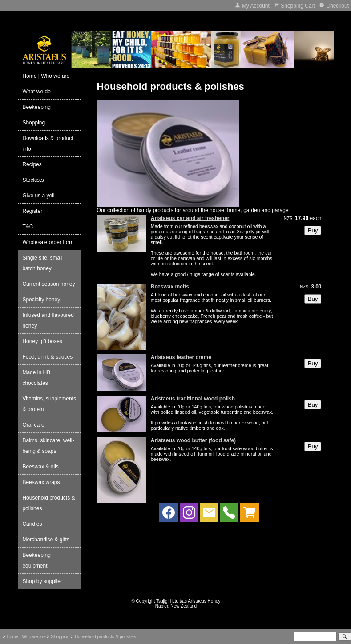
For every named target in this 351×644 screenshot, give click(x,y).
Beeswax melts (170, 287)
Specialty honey (41, 300)
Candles (32, 524)
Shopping (34, 123)
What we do (36, 92)
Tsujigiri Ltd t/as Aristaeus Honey (188, 601)
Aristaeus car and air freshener (190, 218)
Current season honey (48, 284)
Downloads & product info (48, 144)
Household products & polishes (48, 503)
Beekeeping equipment (36, 560)
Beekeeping (36, 107)
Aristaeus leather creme (181, 357)
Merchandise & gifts (46, 540)
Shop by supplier (42, 581)
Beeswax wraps (41, 482)
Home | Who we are (46, 76)
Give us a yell (38, 196)
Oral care (33, 425)
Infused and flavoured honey (48, 320)
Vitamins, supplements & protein (49, 404)
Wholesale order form (48, 242)
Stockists (33, 180)
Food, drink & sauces (47, 357)
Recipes (32, 164)
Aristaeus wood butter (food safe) (193, 440)
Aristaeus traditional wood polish (193, 399)
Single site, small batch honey (42, 263)
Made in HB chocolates (36, 378)
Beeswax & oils (40, 467)
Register (32, 211)
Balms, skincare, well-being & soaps (48, 446)
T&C (28, 227)
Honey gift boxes (42, 341)
